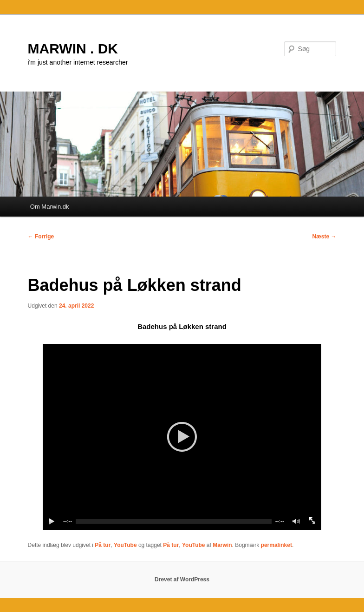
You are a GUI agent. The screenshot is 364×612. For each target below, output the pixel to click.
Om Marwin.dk (50, 207)
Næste (324, 237)
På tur (103, 545)
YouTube (125, 545)
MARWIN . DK (73, 49)
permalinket (276, 545)
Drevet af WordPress (182, 579)
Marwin (222, 545)
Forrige (41, 237)
